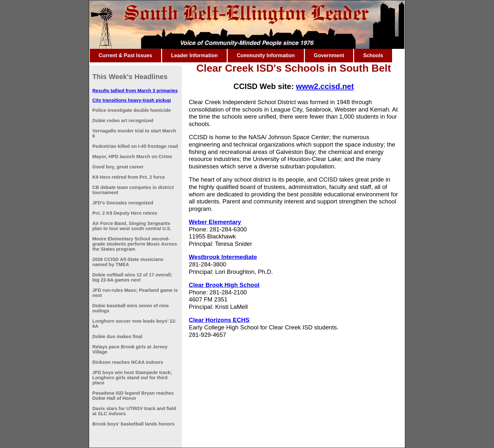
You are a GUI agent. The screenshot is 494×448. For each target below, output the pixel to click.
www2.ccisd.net (325, 86)
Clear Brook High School (224, 285)
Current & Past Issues (125, 55)
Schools (373, 55)
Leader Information (194, 55)
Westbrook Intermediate (223, 257)
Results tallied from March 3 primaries (135, 91)
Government (329, 55)
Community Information (266, 55)
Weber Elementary (215, 222)
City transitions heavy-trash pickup (132, 100)
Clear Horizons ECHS (219, 320)
